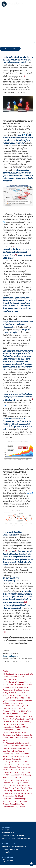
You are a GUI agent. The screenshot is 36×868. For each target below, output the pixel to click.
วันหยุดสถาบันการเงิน (10, 849)
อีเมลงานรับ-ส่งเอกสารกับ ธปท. (13, 836)
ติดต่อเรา (6, 830)
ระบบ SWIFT (13, 370)
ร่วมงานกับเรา (7, 852)
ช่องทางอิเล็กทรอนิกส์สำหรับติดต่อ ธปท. (16, 838)
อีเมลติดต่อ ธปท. (8, 833)
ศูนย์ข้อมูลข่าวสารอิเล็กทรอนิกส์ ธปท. (15, 846)
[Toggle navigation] (33, 4)
